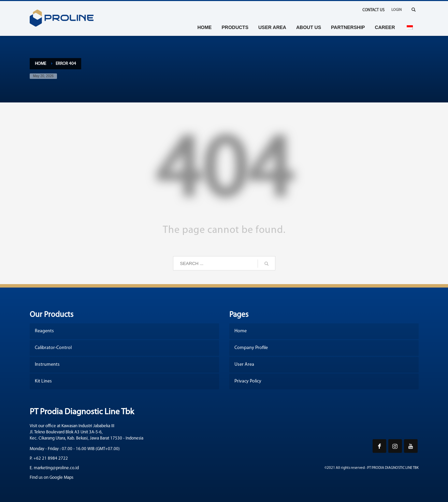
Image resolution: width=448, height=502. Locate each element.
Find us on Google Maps (52, 478)
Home (40, 64)
